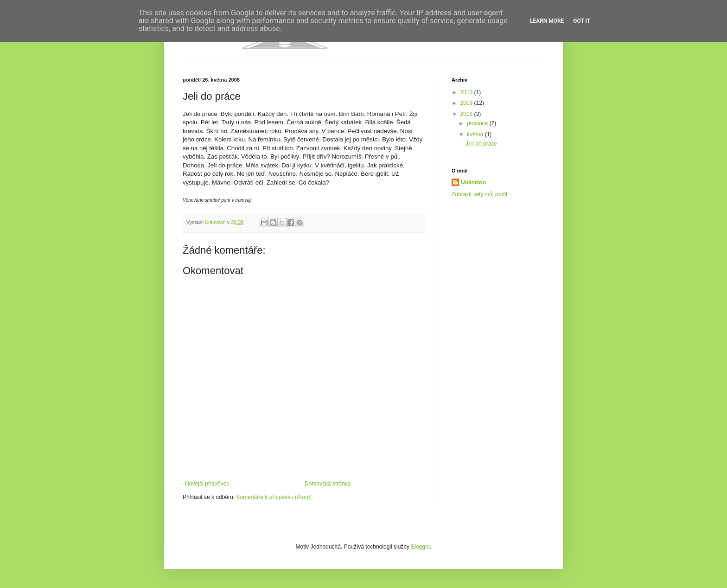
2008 (467, 114)
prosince (478, 123)
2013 (467, 92)
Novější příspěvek (207, 484)
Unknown (473, 182)
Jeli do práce (481, 144)
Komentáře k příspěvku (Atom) (274, 497)
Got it (582, 21)
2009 (467, 103)
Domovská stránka (328, 484)
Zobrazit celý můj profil (479, 194)
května (476, 134)
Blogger (420, 547)
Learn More (547, 21)
